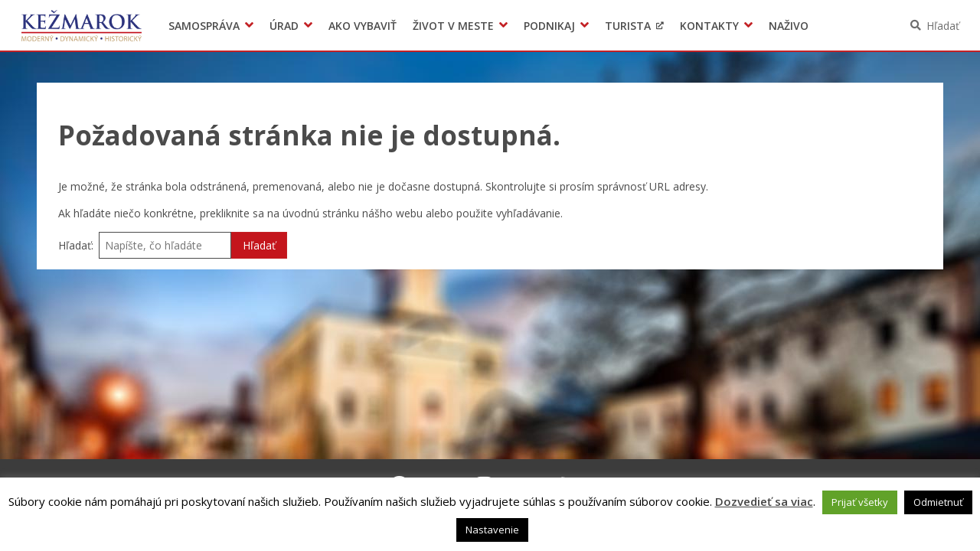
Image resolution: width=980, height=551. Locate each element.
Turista (628, 26)
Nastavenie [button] (492, 530)
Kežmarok (82, 25)
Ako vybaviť (363, 26)
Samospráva (204, 26)
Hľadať (943, 26)
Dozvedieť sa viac (764, 501)
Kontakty (709, 26)
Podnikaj (549, 26)
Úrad (284, 26)
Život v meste (453, 26)
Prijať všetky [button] (860, 502)
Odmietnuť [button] (938, 502)
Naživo (789, 26)
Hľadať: (76, 245)
